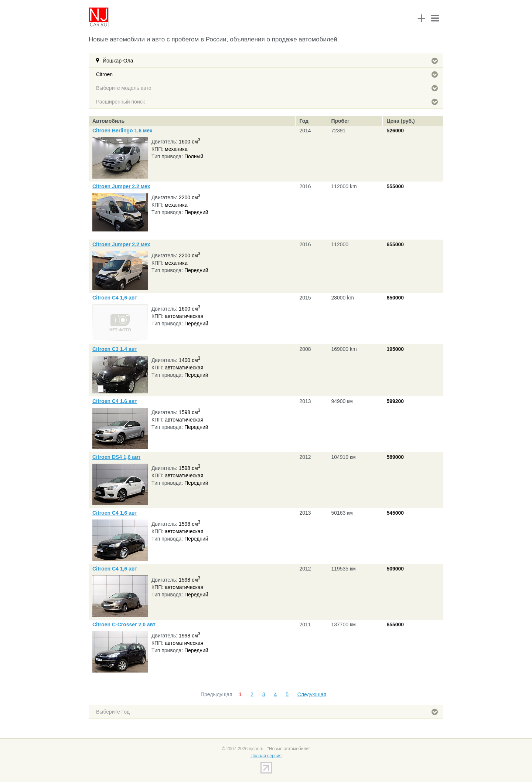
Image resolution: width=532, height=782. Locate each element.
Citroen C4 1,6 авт (115, 298)
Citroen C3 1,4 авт (115, 349)
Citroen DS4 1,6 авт (116, 457)
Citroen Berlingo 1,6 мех (122, 131)
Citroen (267, 74)
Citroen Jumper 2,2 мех (121, 186)
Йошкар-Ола (270, 61)
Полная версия (266, 756)
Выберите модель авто (267, 88)
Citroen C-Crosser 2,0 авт (124, 624)
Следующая (312, 694)
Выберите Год (267, 712)
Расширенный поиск (267, 102)
